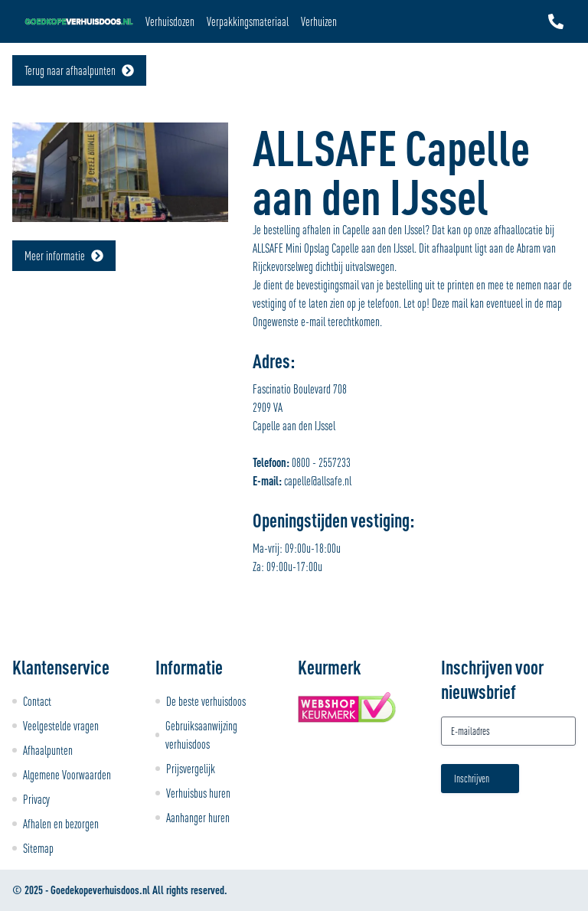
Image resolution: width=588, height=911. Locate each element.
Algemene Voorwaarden (67, 775)
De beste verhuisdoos (206, 701)
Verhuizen (319, 21)
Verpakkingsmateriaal (248, 21)
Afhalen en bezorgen (61, 824)
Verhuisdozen (170, 21)
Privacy (36, 799)
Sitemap (38, 848)
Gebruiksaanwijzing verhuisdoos (201, 735)
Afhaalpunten (48, 750)
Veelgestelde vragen (61, 726)
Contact (37, 701)
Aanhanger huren (198, 818)
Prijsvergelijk (191, 769)
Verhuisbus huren (198, 793)
